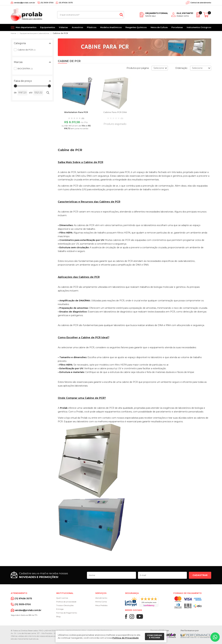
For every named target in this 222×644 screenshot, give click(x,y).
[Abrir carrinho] (207, 15)
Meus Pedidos (101, 605)
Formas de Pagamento (67, 613)
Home (13, 33)
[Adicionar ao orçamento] (90, 80)
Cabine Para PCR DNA (115, 112)
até (31, 93)
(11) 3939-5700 (47, 3)
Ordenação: (181, 68)
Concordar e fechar (155, 636)
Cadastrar (200, 575)
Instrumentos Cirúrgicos (199, 27)
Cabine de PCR (60, 33)
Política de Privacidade (125, 638)
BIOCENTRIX (25, 69)
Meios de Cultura (159, 27)
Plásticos (92, 27)
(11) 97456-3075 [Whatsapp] (66, 3)
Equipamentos (48, 27)
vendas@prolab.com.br (25, 3)
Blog (58, 616)
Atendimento (101, 598)
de (15, 93)
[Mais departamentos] (24, 27)
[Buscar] (121, 15)
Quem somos (62, 598)
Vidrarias (63, 27)
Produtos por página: (138, 68)
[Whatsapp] (215, 637)
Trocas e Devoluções (65, 605)
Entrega (60, 609)
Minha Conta (101, 602)
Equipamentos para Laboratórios (34, 33)
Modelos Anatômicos (111, 27)
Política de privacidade (66, 602)
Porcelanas (177, 27)
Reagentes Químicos (136, 27)
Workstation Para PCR (76, 112)
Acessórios (77, 27)
